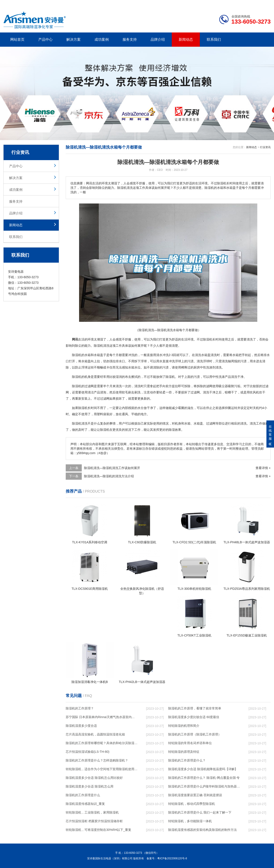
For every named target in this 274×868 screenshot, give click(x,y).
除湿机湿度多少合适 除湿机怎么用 (90, 786)
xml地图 (265, 4)
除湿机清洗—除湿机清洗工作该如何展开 (112, 468)
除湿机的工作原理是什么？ (187, 760)
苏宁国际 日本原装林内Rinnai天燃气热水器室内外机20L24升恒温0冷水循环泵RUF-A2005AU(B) (102, 717)
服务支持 (130, 39)
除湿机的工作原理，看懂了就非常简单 (195, 708)
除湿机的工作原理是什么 (83, 795)
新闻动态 (186, 39)
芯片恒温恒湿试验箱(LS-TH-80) (88, 752)
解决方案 (74, 39)
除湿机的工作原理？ (80, 708)
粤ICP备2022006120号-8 (172, 858)
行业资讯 (265, 147)
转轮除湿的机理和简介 (184, 726)
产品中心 (45, 39)
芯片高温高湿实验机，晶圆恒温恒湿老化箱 (95, 734)
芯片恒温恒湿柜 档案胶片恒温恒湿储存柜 (94, 821)
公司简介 (203, 4)
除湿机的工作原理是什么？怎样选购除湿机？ (97, 760)
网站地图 (245, 4)
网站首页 (17, 39)
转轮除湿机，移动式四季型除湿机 (192, 804)
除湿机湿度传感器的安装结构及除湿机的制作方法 (202, 830)
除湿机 (208, 339)
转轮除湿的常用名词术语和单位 (190, 743)
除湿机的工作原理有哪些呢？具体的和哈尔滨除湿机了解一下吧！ (102, 743)
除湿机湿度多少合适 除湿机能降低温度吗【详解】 (203, 769)
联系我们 (214, 39)
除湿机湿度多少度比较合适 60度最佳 (194, 717)
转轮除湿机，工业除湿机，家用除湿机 (92, 812)
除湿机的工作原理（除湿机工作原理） (195, 734)
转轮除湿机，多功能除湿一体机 (190, 821)
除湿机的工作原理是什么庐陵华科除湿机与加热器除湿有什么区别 (204, 786)
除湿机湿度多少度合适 (81, 726)
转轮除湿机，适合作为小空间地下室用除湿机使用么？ (102, 769)
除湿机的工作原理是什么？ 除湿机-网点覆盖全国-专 (204, 778)
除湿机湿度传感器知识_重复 (85, 804)
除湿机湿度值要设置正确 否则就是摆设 (195, 795)
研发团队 (224, 4)
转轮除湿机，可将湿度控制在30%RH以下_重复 (98, 830)
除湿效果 (175, 430)
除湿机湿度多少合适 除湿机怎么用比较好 (94, 778)
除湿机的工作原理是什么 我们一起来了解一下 (200, 812)
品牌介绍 (158, 39)
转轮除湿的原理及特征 (184, 752)
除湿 (97, 346)
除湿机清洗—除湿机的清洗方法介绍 (109, 476)
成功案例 (102, 39)
